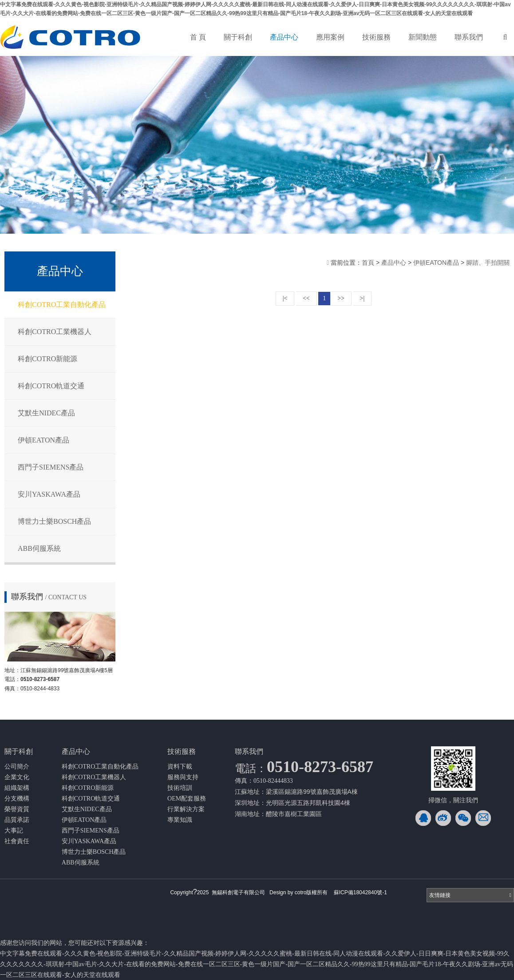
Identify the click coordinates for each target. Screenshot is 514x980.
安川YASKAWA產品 (49, 494)
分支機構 (17, 799)
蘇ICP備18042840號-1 (360, 892)
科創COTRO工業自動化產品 (62, 305)
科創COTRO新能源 (47, 359)
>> (341, 298)
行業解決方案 (186, 809)
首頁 (369, 263)
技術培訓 (180, 788)
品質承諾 (17, 820)
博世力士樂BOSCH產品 (54, 521)
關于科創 (238, 37)
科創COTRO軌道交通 (51, 386)
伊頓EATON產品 (43, 440)
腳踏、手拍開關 (488, 263)
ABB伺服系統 (39, 548)
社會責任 (17, 841)
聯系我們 (469, 37)
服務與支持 (183, 777)
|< (285, 298)
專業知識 (180, 820)
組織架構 (17, 788)
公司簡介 (17, 767)
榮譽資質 (17, 809)
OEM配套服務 (187, 799)
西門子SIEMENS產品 (51, 467)
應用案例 (330, 37)
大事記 (14, 831)
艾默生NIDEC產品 (46, 413)
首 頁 (198, 37)
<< (306, 298)
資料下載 (180, 767)
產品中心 (284, 37)
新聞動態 (423, 37)
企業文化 (17, 777)
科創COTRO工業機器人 (55, 332)
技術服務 (376, 37)
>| (362, 298)
